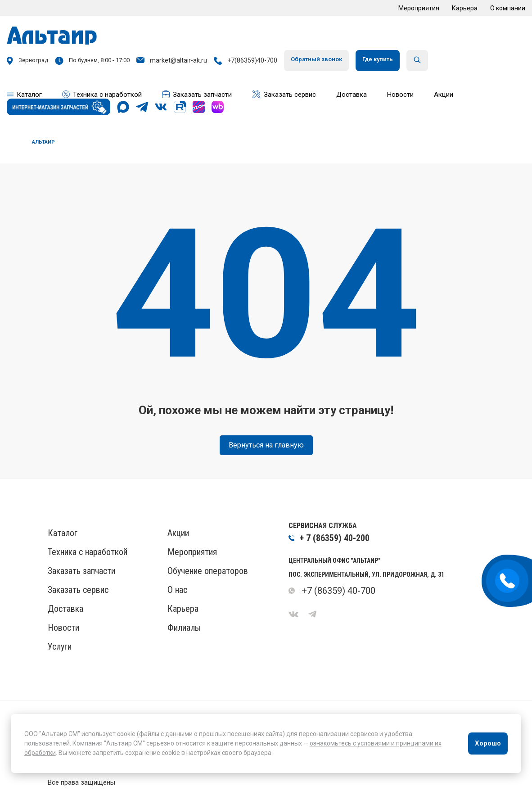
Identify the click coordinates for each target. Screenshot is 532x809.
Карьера (465, 8)
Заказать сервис (78, 590)
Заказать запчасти (81, 571)
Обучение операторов (208, 571)
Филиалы (184, 628)
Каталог (63, 533)
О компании (508, 8)
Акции (178, 533)
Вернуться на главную (266, 445)
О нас (177, 590)
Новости (63, 628)
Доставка (65, 609)
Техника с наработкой (88, 552)
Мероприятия (419, 8)
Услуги (60, 646)
